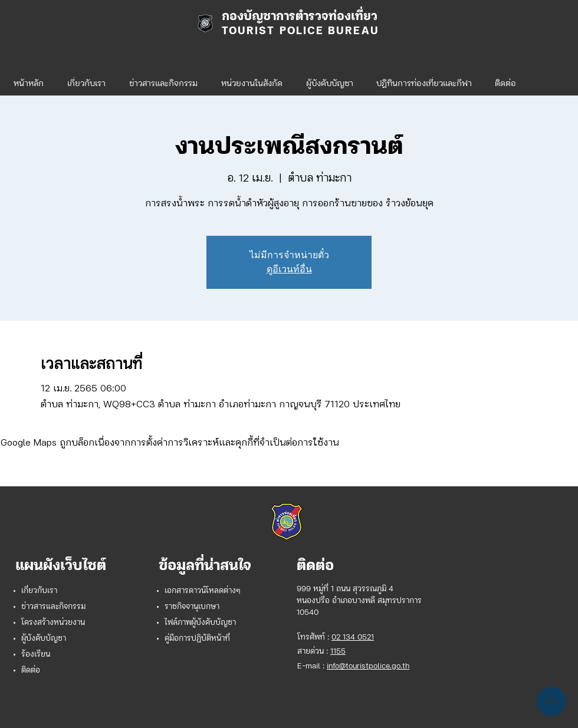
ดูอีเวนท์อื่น (289, 269)
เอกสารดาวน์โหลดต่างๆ (203, 591)
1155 (338, 652)
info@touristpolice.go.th (368, 666)
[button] (252, 79)
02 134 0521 (353, 638)
